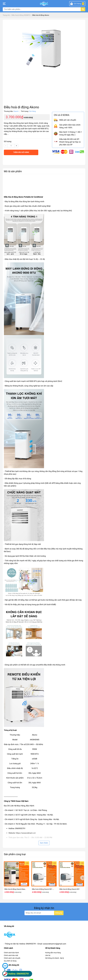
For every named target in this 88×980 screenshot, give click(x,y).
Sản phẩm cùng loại (15, 854)
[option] (16, 878)
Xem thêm (44, 843)
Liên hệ (48, 955)
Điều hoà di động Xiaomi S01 (70, 889)
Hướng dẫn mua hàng (53, 953)
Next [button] (83, 878)
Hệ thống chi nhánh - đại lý (54, 958)
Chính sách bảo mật (11, 955)
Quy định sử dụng (10, 961)
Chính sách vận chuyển (12, 958)
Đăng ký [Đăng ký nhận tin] (59, 913)
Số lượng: (8, 141)
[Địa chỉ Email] (44, 913)
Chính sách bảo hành (11, 953)
